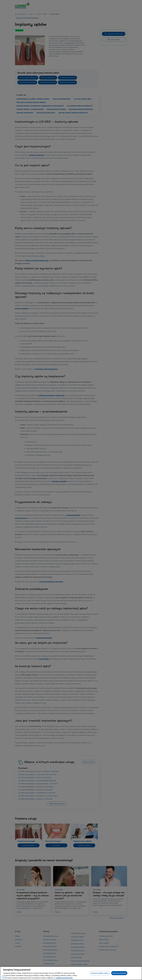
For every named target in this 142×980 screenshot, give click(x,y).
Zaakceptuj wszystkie (119, 973)
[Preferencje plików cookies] (3, 977)
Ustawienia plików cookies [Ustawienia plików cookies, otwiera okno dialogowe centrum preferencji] (100, 973)
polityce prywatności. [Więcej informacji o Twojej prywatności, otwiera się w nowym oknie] (64, 978)
